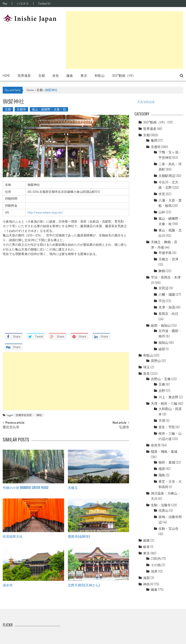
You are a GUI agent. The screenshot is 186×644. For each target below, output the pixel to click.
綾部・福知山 (161, 325)
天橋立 (73, 487)
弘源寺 (124, 427)
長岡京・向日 (168, 314)
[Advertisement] (125, 40)
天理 (162, 421)
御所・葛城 (167, 462)
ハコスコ (23, 4)
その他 (156, 565)
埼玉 (146, 367)
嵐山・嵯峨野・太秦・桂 (49, 109)
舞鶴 (162, 271)
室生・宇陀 (167, 427)
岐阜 (146, 547)
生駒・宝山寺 (168, 529)
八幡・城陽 (167, 294)
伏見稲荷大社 (13, 536)
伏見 (162, 194)
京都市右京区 (24, 415)
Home (6, 76)
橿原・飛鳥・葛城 (164, 452)
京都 (42, 76)
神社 (39, 415)
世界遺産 (24, 76)
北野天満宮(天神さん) (84, 585)
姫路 (146, 540)
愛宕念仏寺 (11, 427)
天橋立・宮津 (168, 259)
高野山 (156, 361)
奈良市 (156, 445)
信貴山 (163, 510)
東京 (84, 76)
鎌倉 (70, 76)
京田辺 (163, 288)
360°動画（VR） (124, 76)
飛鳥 (162, 475)
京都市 (21, 109)
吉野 (162, 391)
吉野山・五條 (161, 379)
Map (5, 4)
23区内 (156, 559)
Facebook (146, 102)
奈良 (56, 76)
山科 (162, 212)
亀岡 (154, 140)
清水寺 (8, 585)
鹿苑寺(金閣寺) (79, 536)
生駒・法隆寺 (161, 505)
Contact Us (44, 4)
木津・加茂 (167, 307)
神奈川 (148, 584)
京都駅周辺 (167, 176)
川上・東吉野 (168, 397)
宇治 (162, 301)
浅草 (154, 571)
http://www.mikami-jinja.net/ (45, 212)
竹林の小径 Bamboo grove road (26, 487)
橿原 (162, 469)
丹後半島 (165, 253)
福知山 (163, 343)
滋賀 (146, 578)
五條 (162, 384)
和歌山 (100, 76)
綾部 (162, 349)
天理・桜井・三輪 (164, 403)
